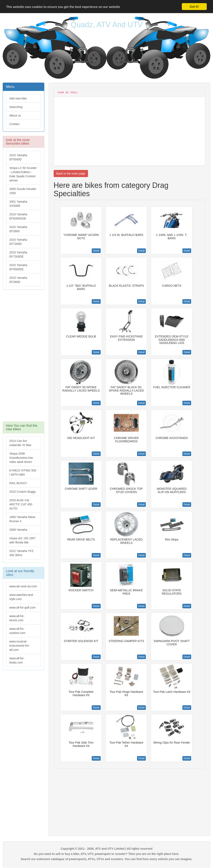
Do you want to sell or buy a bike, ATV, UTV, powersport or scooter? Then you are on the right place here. (106, 854)
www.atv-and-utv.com (23, 586)
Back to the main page (71, 174)
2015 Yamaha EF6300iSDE (18, 216)
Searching (16, 107)
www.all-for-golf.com (22, 608)
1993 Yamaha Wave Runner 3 (22, 519)
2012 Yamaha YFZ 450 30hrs (21, 553)
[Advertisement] (24, 358)
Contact (14, 124)
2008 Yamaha (18, 530)
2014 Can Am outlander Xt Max (20, 443)
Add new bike (18, 98)
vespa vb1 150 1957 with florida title (22, 540)
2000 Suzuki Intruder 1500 (23, 191)
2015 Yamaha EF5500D (18, 157)
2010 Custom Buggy (23, 492)
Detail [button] (96, 251)
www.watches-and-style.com (22, 597)
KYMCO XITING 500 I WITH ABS (23, 472)
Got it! (194, 7)
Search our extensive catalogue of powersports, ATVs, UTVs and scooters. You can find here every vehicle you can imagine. (107, 859)
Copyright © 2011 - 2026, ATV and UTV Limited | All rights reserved (106, 849)
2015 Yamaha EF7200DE (18, 254)
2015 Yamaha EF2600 (18, 229)
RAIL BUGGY (18, 483)
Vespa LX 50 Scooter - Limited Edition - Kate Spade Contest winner (23, 174)
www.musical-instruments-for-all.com (20, 646)
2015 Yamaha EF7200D (18, 242)
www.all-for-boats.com (17, 660)
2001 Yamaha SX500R (18, 204)
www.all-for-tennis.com (17, 618)
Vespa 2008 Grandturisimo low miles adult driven (21, 458)
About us (15, 115)
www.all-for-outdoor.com (17, 631)
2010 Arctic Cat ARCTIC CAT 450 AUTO (21, 504)
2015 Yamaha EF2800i (18, 280)
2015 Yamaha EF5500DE (18, 267)
